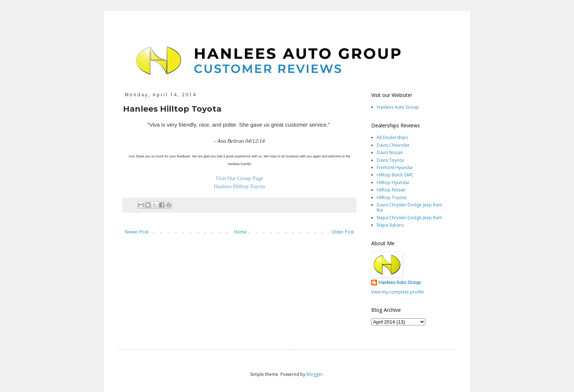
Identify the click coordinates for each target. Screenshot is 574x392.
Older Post (343, 232)
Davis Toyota (390, 160)
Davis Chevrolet (393, 145)
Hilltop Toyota (392, 197)
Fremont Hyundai (395, 167)
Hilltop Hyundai (393, 182)
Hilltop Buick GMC (395, 175)
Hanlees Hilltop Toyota (239, 186)
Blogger (315, 374)
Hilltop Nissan (391, 190)
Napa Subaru (390, 225)
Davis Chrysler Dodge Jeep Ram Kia (409, 207)
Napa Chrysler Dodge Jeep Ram (409, 218)
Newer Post (137, 232)
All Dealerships (392, 137)
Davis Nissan (390, 152)
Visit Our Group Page (239, 178)
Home (240, 232)
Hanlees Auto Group (398, 107)
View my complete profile (398, 292)
